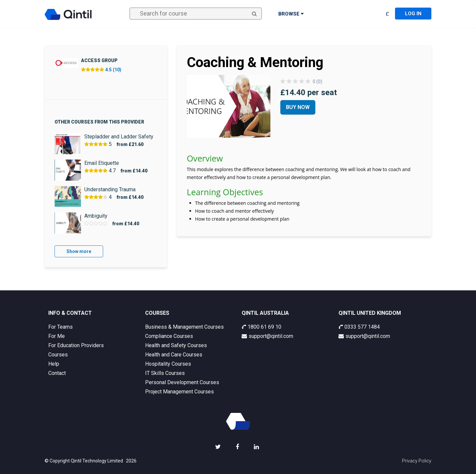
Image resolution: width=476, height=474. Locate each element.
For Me (57, 336)
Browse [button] (291, 14)
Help (54, 364)
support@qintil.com (267, 336)
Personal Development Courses (182, 382)
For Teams (60, 327)
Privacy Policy (417, 461)
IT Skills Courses (165, 373)
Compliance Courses (169, 336)
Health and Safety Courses (176, 345)
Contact (57, 373)
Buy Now (298, 107)
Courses (58, 355)
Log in (413, 14)
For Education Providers (76, 345)
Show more (79, 251)
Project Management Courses (179, 392)
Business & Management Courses (184, 327)
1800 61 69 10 (261, 327)
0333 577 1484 (359, 327)
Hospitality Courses (168, 364)
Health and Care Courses (174, 355)
